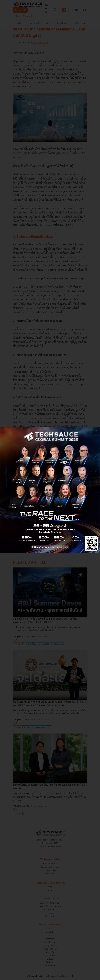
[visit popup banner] (50, 490)
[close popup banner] (97, 430)
